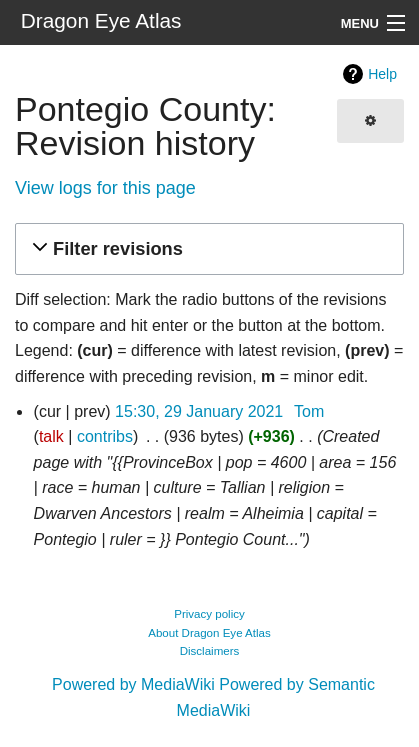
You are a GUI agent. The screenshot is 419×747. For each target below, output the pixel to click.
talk (51, 436)
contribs (105, 436)
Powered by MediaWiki (133, 684)
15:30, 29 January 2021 (199, 411)
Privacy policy (209, 614)
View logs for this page (105, 188)
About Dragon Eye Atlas (209, 633)
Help (382, 74)
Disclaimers (210, 651)
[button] (206, 249)
